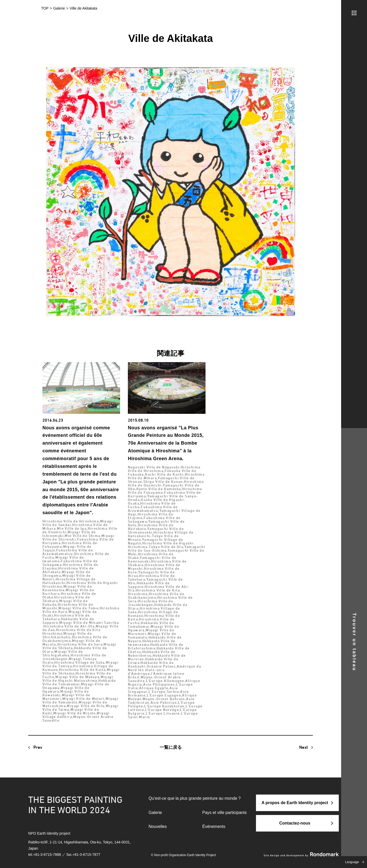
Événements (214, 826)
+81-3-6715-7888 (47, 855)
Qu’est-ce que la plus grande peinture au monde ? (195, 798)
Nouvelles (158, 826)
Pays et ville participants (225, 813)
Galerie (155, 813)
